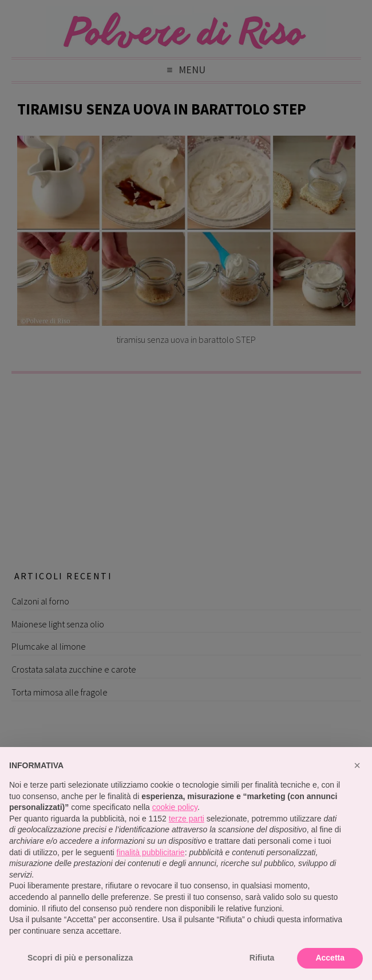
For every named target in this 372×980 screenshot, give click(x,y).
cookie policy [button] (175, 807)
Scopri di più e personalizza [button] (80, 958)
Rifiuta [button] (262, 958)
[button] (357, 765)
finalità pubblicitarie (151, 852)
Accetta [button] (330, 958)
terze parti (187, 819)
